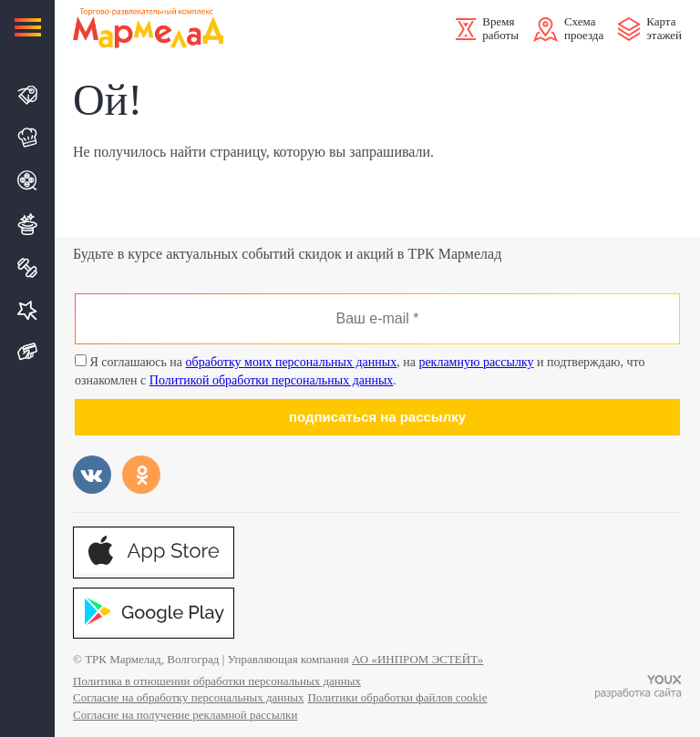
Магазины (28, 95)
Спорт (28, 268)
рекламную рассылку (476, 362)
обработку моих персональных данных (292, 362)
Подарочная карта (28, 352)
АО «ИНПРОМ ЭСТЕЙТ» (417, 659)
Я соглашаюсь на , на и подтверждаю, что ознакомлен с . (360, 371)
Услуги (28, 310)
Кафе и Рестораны (28, 138)
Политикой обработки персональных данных (272, 380)
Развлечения (28, 224)
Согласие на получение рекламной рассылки (185, 715)
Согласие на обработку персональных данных (188, 697)
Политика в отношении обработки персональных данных (217, 681)
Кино (28, 180)
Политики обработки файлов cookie (397, 697)
